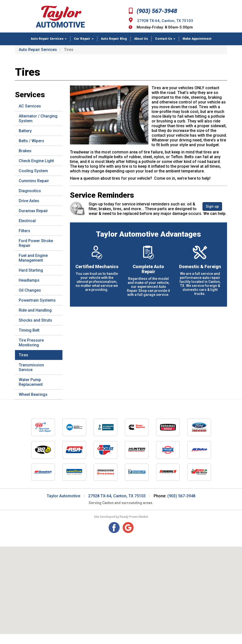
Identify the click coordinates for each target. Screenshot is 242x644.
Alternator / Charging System (38, 118)
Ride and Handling (35, 310)
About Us (141, 39)
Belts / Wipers (31, 141)
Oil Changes (30, 290)
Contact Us (165, 39)
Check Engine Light (36, 161)
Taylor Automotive (63, 496)
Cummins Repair (34, 181)
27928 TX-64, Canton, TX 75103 (165, 21)
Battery (25, 131)
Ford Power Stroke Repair (36, 243)
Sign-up (212, 206)
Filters (24, 231)
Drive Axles (29, 201)
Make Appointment (197, 39)
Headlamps (29, 280)
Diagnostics (30, 191)
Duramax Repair (33, 211)
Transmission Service (31, 367)
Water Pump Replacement (31, 382)
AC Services (30, 106)
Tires (23, 355)
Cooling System (33, 171)
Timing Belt (29, 330)
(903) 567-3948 (153, 11)
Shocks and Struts (35, 320)
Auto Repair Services (49, 39)
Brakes (25, 151)
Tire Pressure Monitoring (31, 343)
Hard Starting (31, 270)
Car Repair (84, 39)
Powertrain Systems (37, 300)
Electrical (27, 221)
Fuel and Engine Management (33, 258)
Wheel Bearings (33, 394)
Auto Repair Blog (114, 39)
